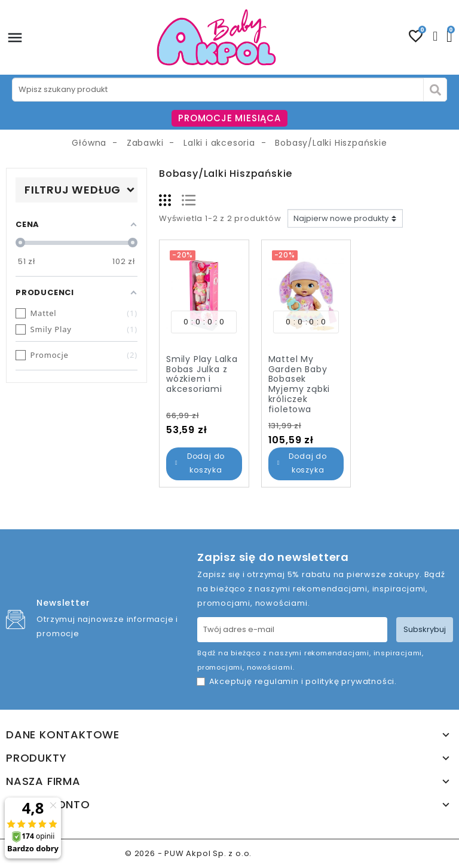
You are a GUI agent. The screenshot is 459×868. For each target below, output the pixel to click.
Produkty (36, 758)
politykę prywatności (350, 681)
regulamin (277, 681)
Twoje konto (48, 805)
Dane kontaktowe (63, 735)
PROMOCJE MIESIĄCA (229, 118)
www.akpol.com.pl (294, 853)
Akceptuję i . (303, 681)
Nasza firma (43, 781)
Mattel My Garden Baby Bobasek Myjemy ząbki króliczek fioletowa (299, 384)
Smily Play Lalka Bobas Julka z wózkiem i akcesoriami (202, 374)
